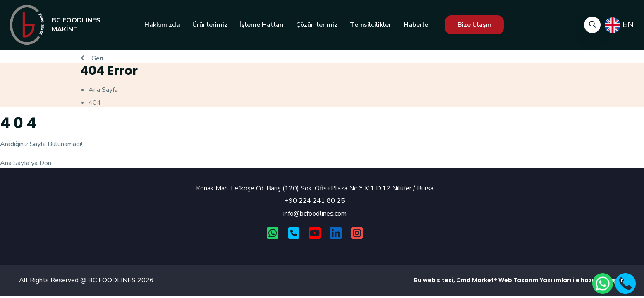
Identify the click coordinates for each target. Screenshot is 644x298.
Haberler (417, 25)
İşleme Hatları (262, 25)
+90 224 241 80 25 (315, 201)
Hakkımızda (162, 25)
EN (619, 25)
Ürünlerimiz (210, 25)
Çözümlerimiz (317, 25)
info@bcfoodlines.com (315, 214)
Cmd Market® (477, 280)
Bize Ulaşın (474, 25)
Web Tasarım (518, 280)
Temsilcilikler (371, 25)
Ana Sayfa (103, 90)
